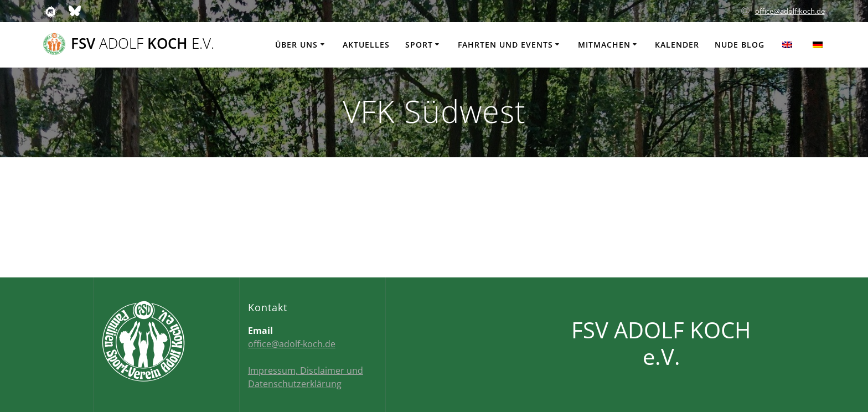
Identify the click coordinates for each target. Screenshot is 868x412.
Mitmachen (604, 45)
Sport (419, 45)
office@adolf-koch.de (790, 11)
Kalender (677, 45)
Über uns (296, 45)
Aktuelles (366, 45)
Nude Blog (740, 45)
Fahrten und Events (505, 45)
